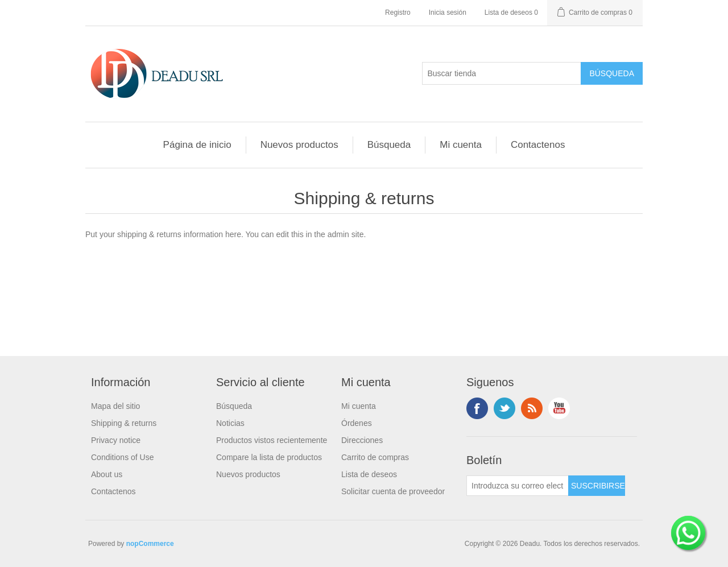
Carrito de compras (375, 457)
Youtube (559, 408)
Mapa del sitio (115, 406)
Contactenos (538, 145)
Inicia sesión (448, 13)
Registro (398, 13)
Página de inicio (197, 145)
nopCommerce (150, 544)
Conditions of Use (123, 457)
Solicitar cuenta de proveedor (393, 491)
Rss (532, 408)
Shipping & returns (124, 423)
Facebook (477, 408)
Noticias (230, 423)
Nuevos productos (299, 145)
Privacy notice (116, 440)
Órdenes (357, 423)
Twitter (504, 408)
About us (107, 474)
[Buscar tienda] (502, 73)
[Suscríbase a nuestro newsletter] (518, 486)
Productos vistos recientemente (272, 440)
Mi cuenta (461, 145)
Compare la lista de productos (269, 457)
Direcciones (362, 440)
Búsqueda (389, 145)
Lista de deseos (369, 474)
